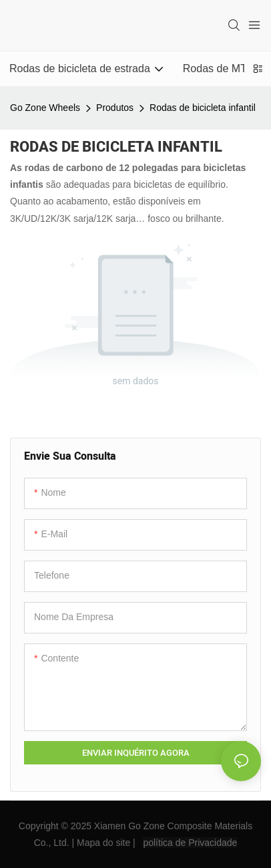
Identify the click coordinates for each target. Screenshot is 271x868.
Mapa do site (103, 843)
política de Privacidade (190, 843)
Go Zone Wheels (45, 108)
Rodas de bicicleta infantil (203, 108)
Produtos (115, 108)
